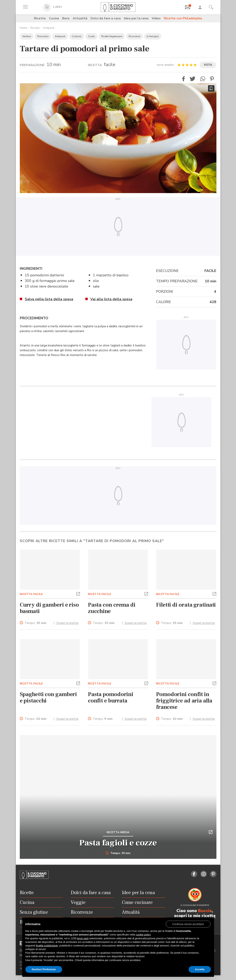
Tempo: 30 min (118, 853)
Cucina (54, 18)
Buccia (205, 911)
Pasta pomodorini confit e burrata (111, 697)
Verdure (27, 36)
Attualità (80, 18)
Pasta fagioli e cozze (118, 843)
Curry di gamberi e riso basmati (49, 608)
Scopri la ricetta (67, 623)
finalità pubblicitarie (47, 946)
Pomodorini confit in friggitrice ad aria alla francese (184, 701)
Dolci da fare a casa (106, 18)
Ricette (40, 18)
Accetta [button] (200, 969)
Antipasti (49, 28)
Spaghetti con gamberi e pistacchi (48, 697)
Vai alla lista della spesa (111, 299)
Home (23, 28)
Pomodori (43, 36)
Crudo (91, 36)
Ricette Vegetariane (112, 36)
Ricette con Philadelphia (183, 18)
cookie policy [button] (143, 935)
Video (156, 18)
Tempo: (35, 623)
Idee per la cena (136, 18)
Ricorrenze (134, 36)
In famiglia (153, 36)
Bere (66, 18)
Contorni (77, 36)
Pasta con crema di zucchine (112, 608)
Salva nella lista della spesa (49, 299)
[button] (183, 79)
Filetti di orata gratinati (186, 605)
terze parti (83, 938)
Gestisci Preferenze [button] (44, 969)
